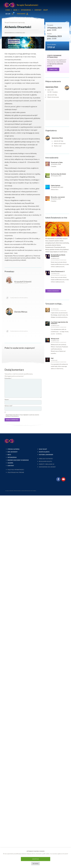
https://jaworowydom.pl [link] (17, 171)
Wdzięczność (55, 339)
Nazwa (7, 399)
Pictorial (33, 491)
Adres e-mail (9, 406)
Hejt (52, 358)
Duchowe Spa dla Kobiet (58, 174)
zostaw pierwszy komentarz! (59, 260)
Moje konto (21, 14)
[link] (20, 203)
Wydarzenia (27, 10)
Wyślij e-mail (58, 146)
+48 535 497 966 (52, 95)
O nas (9, 10)
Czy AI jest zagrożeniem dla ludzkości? (59, 323)
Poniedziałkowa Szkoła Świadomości (58, 256)
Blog (16, 10)
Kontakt (38, 10)
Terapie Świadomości (27, 5)
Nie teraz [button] (36, 864)
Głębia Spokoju (56, 186)
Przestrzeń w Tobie (57, 162)
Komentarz (8, 378)
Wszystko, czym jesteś (58, 197)
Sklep (45, 10)
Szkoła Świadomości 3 (58, 272)
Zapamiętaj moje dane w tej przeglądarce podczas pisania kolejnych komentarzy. (22, 415)
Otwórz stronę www (53, 97)
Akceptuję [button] (35, 859)
